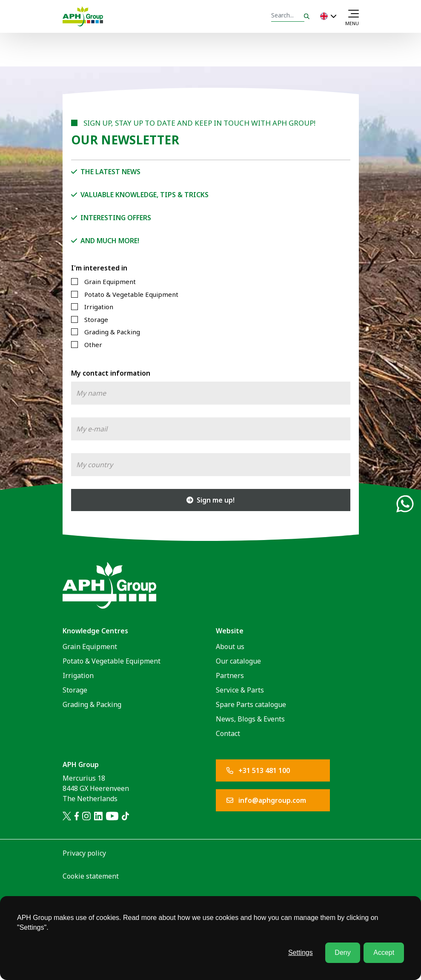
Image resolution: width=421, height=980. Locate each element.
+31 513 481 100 (258, 770)
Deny (342, 953)
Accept (384, 953)
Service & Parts (240, 690)
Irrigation (99, 307)
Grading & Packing (112, 332)
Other (93, 345)
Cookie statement (91, 876)
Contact (228, 733)
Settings (301, 953)
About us (230, 647)
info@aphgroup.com (266, 800)
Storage (96, 319)
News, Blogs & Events (250, 719)
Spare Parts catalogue (251, 704)
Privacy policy (84, 853)
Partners (230, 675)
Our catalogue (238, 661)
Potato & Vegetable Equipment (131, 294)
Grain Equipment (110, 282)
